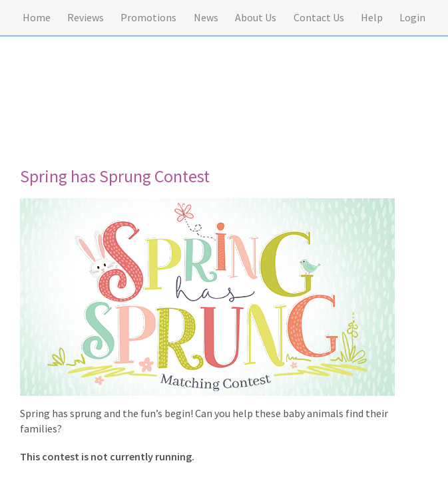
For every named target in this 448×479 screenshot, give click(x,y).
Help (372, 17)
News (206, 17)
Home (37, 17)
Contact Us (319, 17)
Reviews (86, 17)
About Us (256, 17)
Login (412, 17)
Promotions (148, 17)
